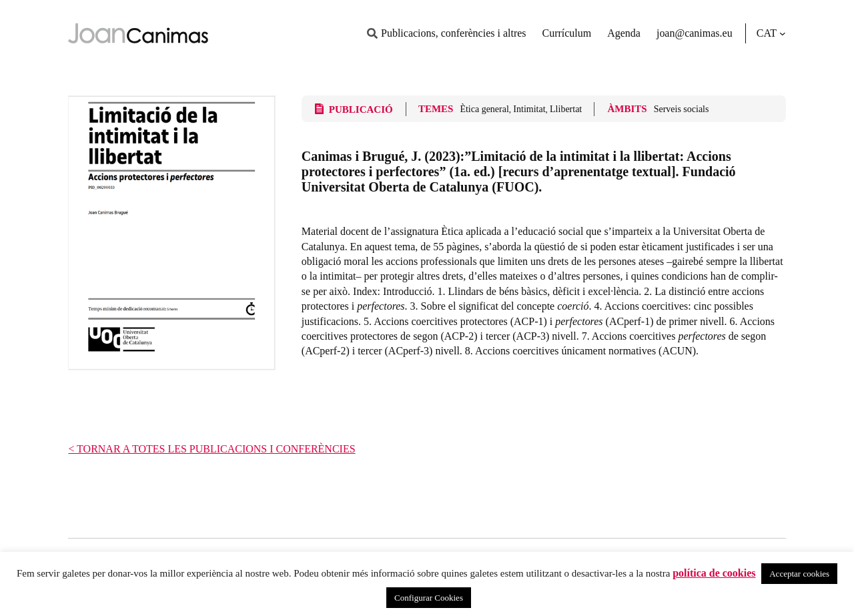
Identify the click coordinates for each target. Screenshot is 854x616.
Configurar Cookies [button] (429, 598)
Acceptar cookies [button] (799, 574)
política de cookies (714, 573)
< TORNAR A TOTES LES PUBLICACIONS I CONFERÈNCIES (211, 449)
